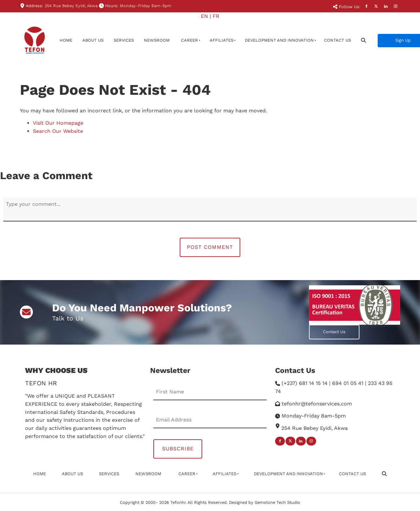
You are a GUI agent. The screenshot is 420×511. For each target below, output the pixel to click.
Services (124, 40)
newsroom (157, 40)
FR (216, 16)
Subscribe (178, 449)
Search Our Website (58, 131)
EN (204, 16)
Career (189, 40)
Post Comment (210, 247)
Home (66, 40)
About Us (93, 40)
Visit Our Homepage (58, 123)
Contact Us (337, 40)
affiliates (222, 40)
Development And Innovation (279, 40)
